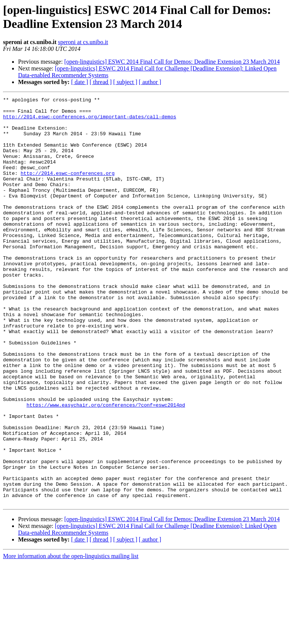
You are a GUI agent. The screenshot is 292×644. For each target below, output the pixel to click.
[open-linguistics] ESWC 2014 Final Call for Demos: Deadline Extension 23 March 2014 (172, 62)
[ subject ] (125, 82)
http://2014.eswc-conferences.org (68, 189)
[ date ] (80, 82)
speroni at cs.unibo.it (83, 42)
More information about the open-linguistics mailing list (71, 637)
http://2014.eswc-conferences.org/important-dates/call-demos (90, 121)
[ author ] (150, 82)
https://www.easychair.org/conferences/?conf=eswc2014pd (106, 467)
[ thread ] (101, 82)
